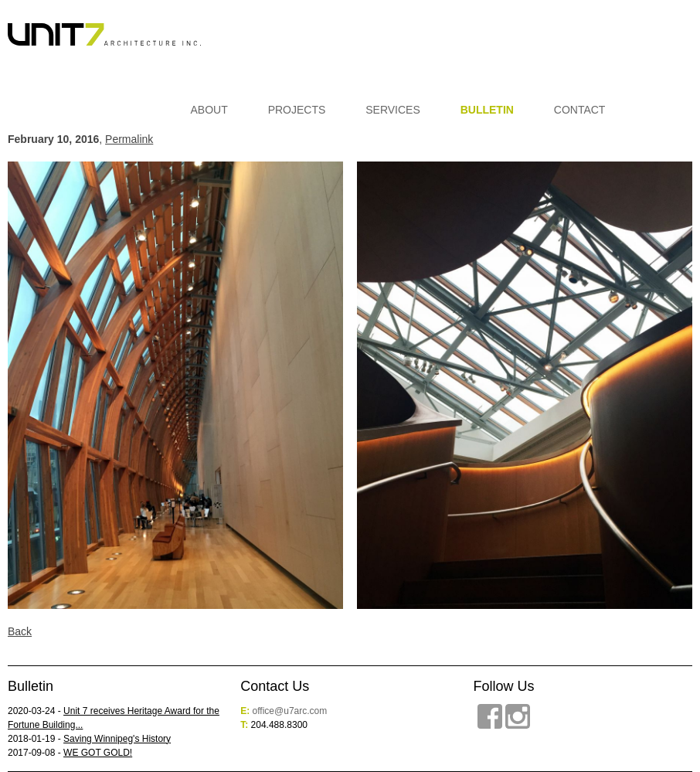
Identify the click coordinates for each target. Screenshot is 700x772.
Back (20, 631)
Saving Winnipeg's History (117, 739)
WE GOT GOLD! (98, 753)
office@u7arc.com (290, 711)
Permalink (129, 139)
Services (393, 110)
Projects (297, 110)
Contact (580, 110)
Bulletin (487, 110)
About (209, 110)
